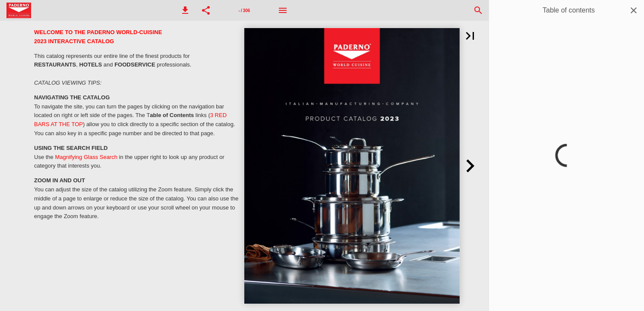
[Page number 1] (244, 10)
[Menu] (283, 10)
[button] (185, 10)
